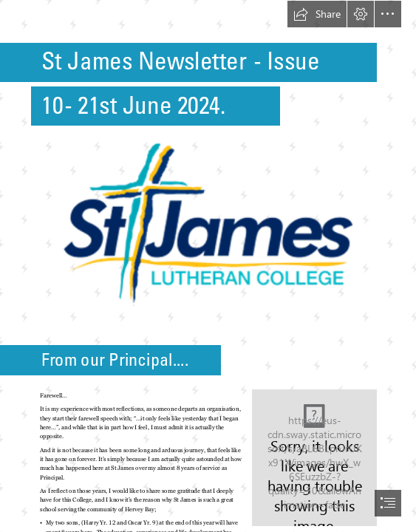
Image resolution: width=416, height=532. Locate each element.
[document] (208, 266)
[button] (317, 14)
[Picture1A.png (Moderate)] (208, 224)
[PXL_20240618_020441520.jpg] (314, 457)
